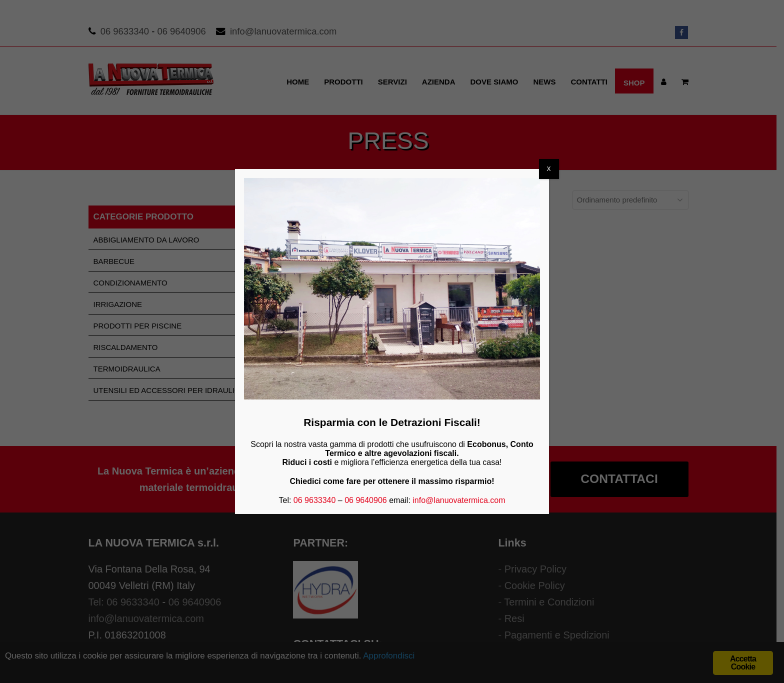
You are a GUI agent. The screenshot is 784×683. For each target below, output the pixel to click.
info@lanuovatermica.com (459, 500)
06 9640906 (366, 500)
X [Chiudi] (549, 169)
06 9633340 (315, 500)
